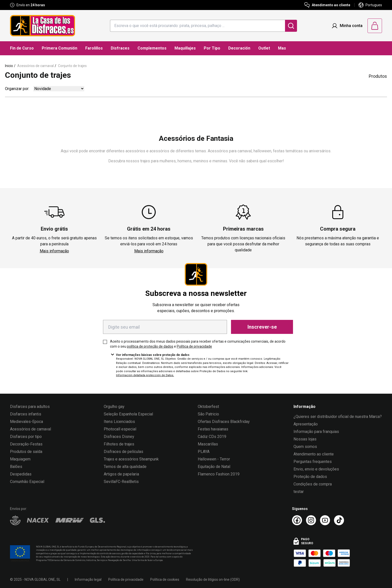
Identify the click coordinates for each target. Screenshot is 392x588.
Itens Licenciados (119, 422)
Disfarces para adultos (30, 407)
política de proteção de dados (150, 346)
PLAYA (204, 452)
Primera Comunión (59, 48)
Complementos (152, 48)
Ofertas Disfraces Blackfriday (224, 422)
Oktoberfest (208, 407)
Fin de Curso (22, 48)
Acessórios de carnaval (35, 66)
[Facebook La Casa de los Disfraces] (297, 520)
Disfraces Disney (119, 437)
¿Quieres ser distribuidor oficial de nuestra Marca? (338, 417)
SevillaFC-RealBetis (121, 482)
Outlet (264, 48)
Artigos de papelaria (121, 474)
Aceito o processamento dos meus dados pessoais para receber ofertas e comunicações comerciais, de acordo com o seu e (198, 344)
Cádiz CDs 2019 (212, 437)
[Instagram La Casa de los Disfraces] (311, 520)
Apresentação (306, 424)
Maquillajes (185, 48)
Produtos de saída (26, 452)
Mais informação (54, 251)
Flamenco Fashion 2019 (219, 474)
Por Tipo (212, 48)
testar (299, 492)
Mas (282, 48)
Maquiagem (20, 459)
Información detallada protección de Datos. (145, 375)
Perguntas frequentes (313, 462)
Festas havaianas (213, 429)
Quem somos (305, 447)
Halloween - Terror (214, 459)
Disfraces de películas (123, 452)
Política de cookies (165, 579)
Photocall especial (120, 429)
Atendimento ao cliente (314, 454)
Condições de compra (313, 484)
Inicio (9, 66)
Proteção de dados (310, 477)
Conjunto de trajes (72, 66)
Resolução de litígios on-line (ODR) (213, 579)
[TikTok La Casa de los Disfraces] (339, 520)
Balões (16, 467)
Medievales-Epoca (26, 422)
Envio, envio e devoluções (316, 469)
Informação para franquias (316, 432)
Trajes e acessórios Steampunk (131, 459)
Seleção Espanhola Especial (128, 414)
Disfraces (120, 48)
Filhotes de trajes (119, 444)
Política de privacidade (194, 346)
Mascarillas (208, 444)
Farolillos (94, 48)
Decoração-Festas (26, 444)
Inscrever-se (262, 327)
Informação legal (88, 579)
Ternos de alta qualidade (125, 467)
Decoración (239, 48)
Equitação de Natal (214, 467)
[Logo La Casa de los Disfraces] (42, 26)
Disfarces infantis (26, 414)
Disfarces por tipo (26, 437)
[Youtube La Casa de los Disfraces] (325, 520)
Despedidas (21, 474)
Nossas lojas (305, 439)
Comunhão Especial (27, 482)
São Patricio (208, 414)
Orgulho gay (114, 407)
